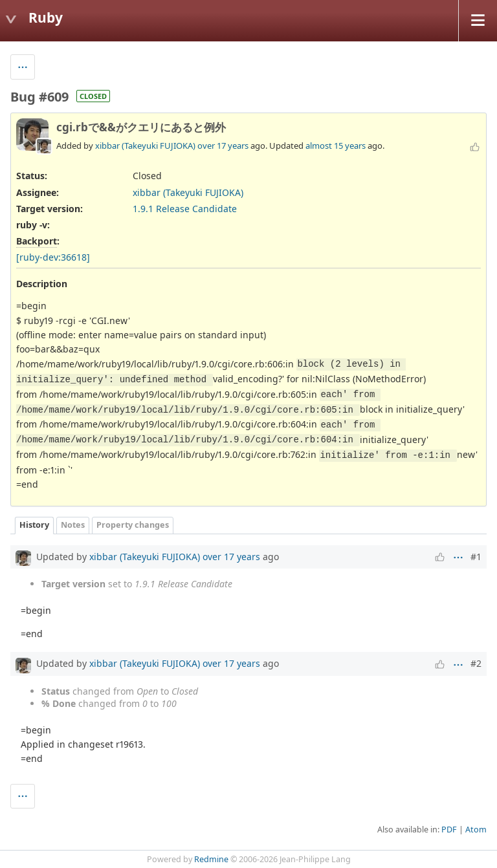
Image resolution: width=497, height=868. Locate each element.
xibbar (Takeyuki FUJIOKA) (145, 146)
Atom (476, 830)
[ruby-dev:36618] (53, 257)
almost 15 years (336, 146)
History (34, 525)
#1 (476, 557)
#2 (476, 663)
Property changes (133, 525)
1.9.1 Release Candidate (185, 209)
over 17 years (223, 146)
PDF (449, 830)
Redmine (211, 859)
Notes (73, 525)
